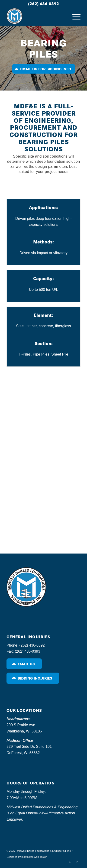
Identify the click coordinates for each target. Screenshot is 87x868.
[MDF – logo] (36, 16)
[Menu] (74, 16)
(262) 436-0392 (43, 3)
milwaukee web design (34, 857)
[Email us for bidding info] (44, 69)
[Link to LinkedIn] (70, 862)
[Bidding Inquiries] (33, 678)
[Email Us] (24, 664)
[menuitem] (74, 16)
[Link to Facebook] (77, 862)
